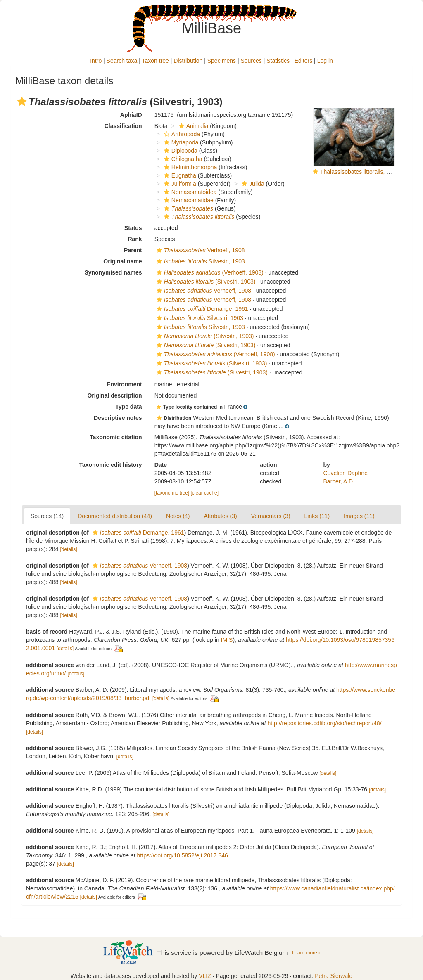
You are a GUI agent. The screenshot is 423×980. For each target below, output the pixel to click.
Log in (325, 61)
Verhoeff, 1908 (200, 250)
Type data (128, 407)
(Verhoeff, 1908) (209, 272)
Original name (122, 261)
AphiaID (131, 115)
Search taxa (122, 61)
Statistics (278, 61)
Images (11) (359, 516)
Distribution (188, 61)
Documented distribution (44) (115, 516)
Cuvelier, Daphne (346, 473)
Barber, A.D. (339, 481)
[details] (69, 549)
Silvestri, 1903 (200, 261)
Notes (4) (178, 516)
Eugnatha (179, 175)
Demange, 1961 (201, 309)
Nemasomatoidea (189, 192)
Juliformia (179, 184)
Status (133, 228)
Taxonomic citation (116, 437)
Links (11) (317, 516)
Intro (96, 61)
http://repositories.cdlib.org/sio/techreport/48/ (324, 723)
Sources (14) (47, 516)
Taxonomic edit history (110, 465)
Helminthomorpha (190, 167)
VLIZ (205, 976)
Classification (123, 126)
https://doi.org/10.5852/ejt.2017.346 (183, 855)
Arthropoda (181, 134)
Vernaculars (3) (271, 516)
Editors (304, 61)
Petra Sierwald (334, 976)
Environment (124, 384)
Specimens (222, 61)
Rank (135, 239)
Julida (252, 184)
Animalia (193, 126)
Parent (133, 250)
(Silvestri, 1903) (205, 282)
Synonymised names (113, 272)
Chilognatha (182, 159)
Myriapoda (180, 142)
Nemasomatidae (188, 200)
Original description (114, 395)
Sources (251, 61)
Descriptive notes (118, 418)
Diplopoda (180, 151)
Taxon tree (156, 61)
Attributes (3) (221, 516)
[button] (22, 102)
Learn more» (306, 953)
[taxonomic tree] (172, 493)
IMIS (227, 640)
